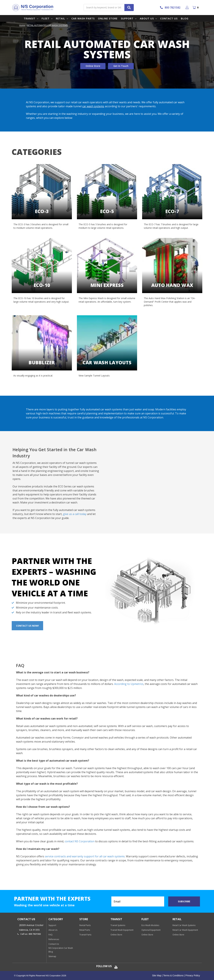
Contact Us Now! (27, 626)
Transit (31, 18)
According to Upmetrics (129, 684)
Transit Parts (85, 935)
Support (129, 18)
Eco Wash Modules (150, 925)
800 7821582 (170, 8)
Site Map (157, 975)
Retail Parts (85, 930)
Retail (62, 18)
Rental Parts (85, 925)
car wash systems (93, 106)
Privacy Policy (192, 975)
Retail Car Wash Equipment (185, 930)
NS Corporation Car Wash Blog (61, 950)
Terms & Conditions (173, 975)
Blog (185, 18)
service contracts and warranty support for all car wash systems (85, 856)
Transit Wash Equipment (122, 930)
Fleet (47, 18)
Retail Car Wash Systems (184, 925)
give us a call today (75, 514)
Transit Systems (118, 925)
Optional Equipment (151, 930)
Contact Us (169, 18)
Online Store (108, 18)
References (54, 939)
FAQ (50, 935)
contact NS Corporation (80, 841)
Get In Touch (121, 66)
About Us (148, 18)
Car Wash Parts (83, 18)
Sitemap (52, 956)
